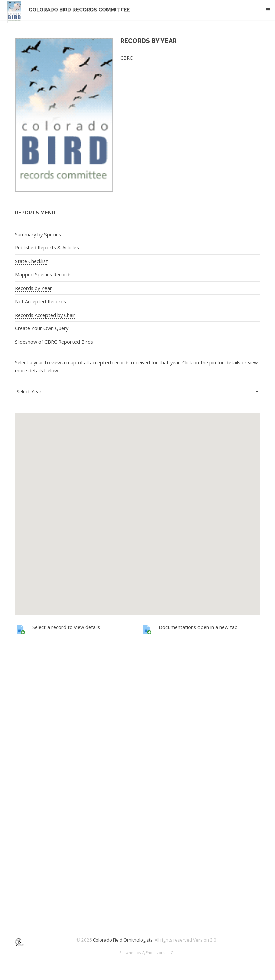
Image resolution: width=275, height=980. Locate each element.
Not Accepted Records (40, 301)
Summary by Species (38, 234)
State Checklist (31, 261)
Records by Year (33, 288)
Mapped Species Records (43, 274)
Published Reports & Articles (47, 247)
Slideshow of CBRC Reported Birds (54, 342)
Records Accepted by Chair (45, 315)
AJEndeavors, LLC (158, 952)
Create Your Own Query (42, 328)
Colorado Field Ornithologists (123, 940)
